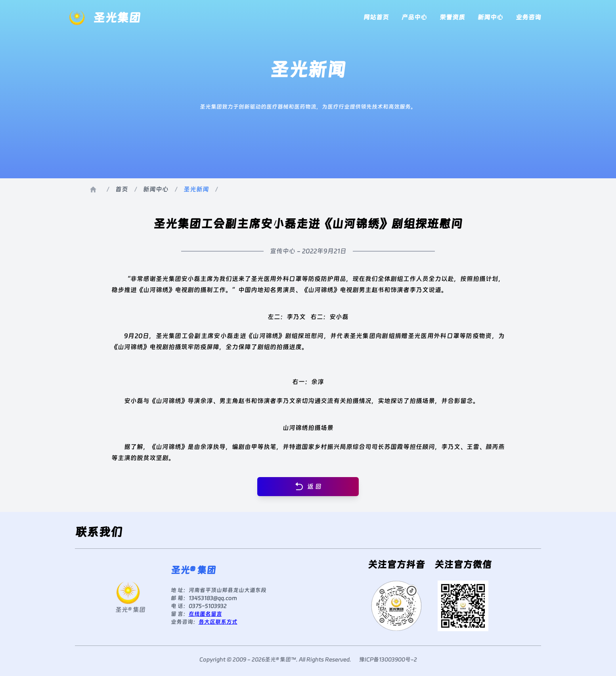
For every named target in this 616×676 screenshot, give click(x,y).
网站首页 (376, 17)
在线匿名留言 (205, 614)
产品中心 (414, 17)
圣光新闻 (196, 189)
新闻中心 (490, 17)
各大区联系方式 (218, 622)
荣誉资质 (452, 17)
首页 (122, 189)
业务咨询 (528, 17)
